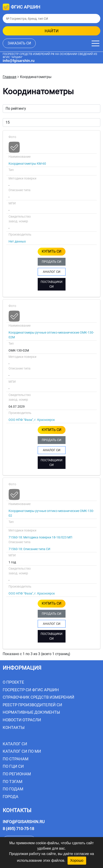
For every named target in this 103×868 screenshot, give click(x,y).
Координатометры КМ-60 (27, 164)
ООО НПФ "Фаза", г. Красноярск (32, 420)
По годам (13, 789)
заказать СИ (19, 43)
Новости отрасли (22, 720)
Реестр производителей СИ (32, 705)
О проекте (13, 682)
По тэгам (13, 782)
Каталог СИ (15, 744)
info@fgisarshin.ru (19, 61)
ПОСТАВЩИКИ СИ (51, 284)
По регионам (17, 774)
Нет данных (17, 241)
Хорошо (77, 860)
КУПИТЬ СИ (51, 251)
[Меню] (95, 43)
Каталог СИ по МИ (22, 751)
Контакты (14, 727)
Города (11, 797)
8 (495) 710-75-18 (18, 829)
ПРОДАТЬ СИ (51, 262)
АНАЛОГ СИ (52, 272)
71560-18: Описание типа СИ (29, 549)
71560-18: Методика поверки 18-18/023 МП (40, 537)
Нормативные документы (31, 712)
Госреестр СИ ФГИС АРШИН (31, 690)
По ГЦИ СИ (13, 766)
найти (52, 31)
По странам (16, 759)
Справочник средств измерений (38, 697)
